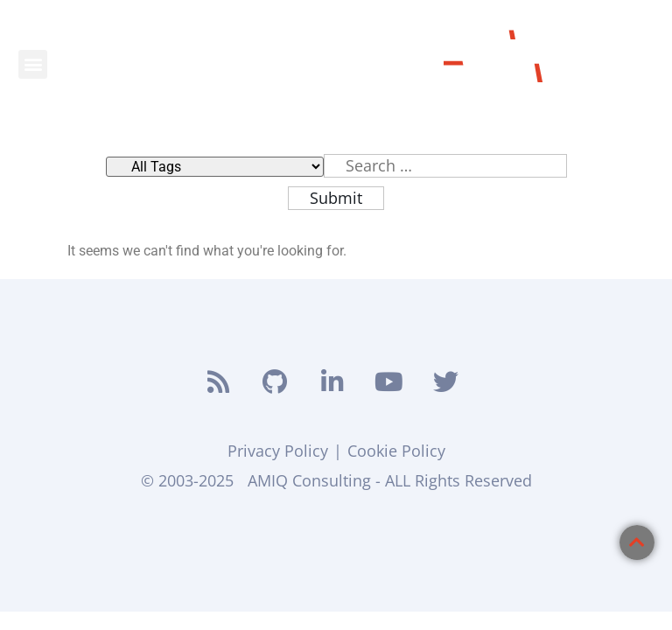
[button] (33, 64)
